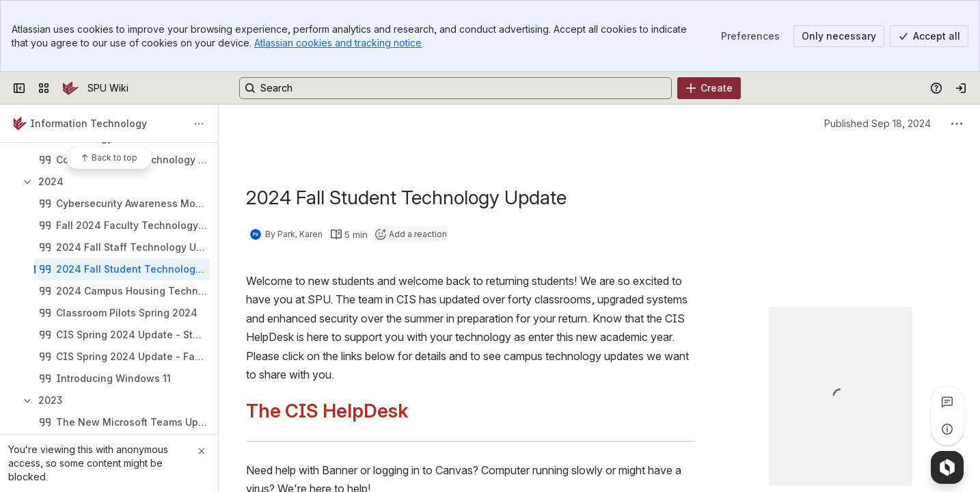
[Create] (709, 88)
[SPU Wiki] (71, 88)
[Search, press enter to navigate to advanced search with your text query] (455, 88)
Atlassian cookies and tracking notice (338, 43)
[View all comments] (947, 402)
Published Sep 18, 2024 (877, 123)
